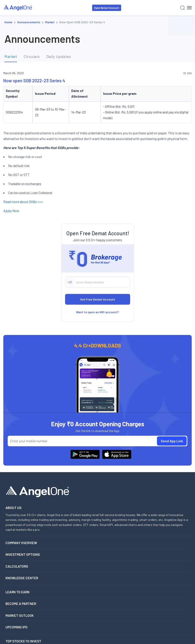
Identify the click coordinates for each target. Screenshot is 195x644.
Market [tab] (11, 57)
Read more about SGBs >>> (23, 202)
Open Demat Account (107, 8)
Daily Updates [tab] (59, 57)
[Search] (183, 8)
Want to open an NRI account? (97, 312)
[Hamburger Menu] (189, 8)
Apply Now (11, 211)
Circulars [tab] (32, 57)
